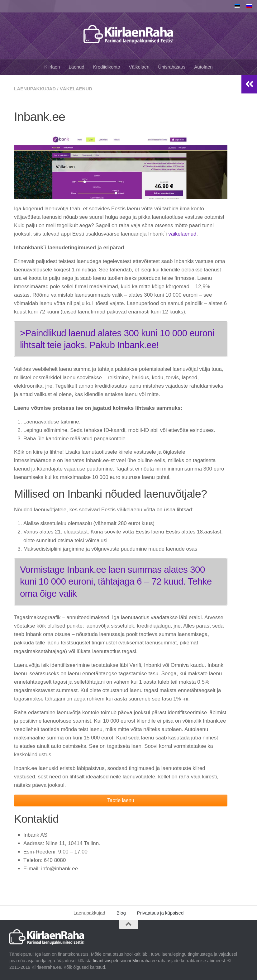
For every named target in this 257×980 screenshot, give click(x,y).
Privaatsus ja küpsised (160, 913)
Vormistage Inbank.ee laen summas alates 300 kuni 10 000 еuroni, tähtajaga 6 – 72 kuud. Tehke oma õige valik (116, 581)
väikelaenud (182, 234)
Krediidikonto (107, 67)
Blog (121, 913)
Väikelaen (139, 67)
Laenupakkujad (35, 89)
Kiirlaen (52, 67)
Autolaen (203, 67)
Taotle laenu (121, 800)
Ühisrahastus (172, 67)
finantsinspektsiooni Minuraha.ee (124, 961)
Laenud (76, 67)
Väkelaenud (76, 89)
